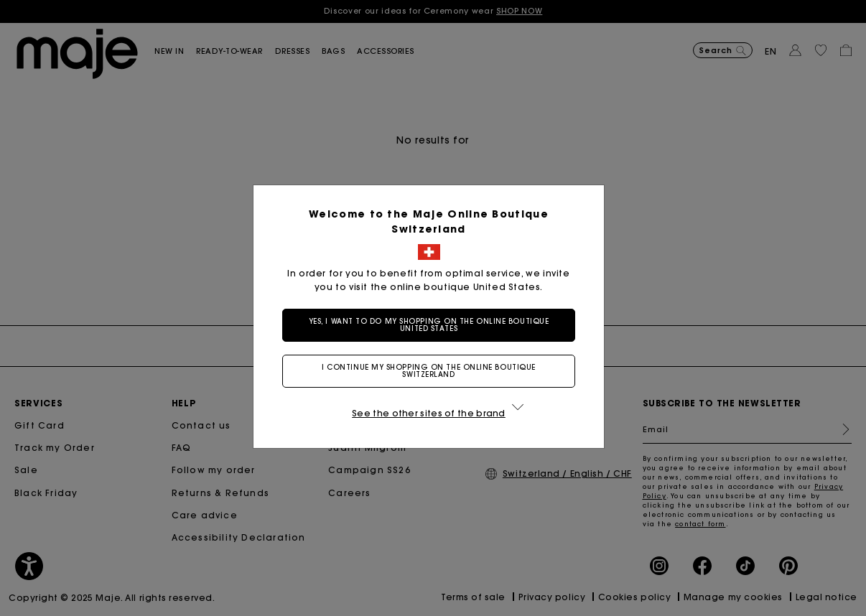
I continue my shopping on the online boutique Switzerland (429, 371)
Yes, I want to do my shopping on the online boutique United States (429, 325)
